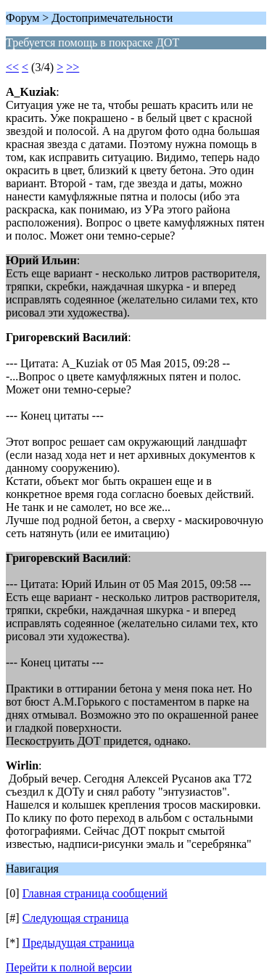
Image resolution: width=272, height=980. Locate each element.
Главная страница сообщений (95, 893)
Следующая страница (76, 918)
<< (12, 67)
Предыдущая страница (78, 943)
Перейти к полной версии (69, 967)
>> (73, 67)
